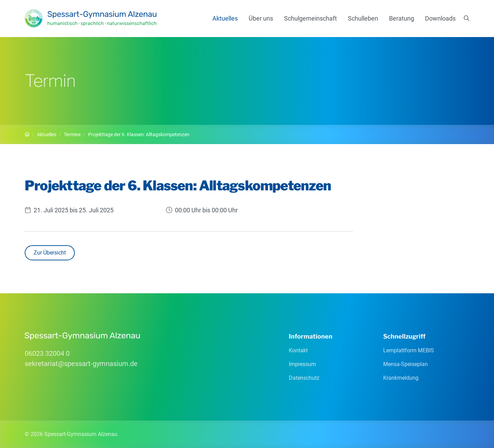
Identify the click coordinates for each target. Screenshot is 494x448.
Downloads (440, 18)
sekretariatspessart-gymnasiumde (81, 364)
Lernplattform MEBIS (409, 350)
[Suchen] (467, 19)
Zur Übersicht (50, 253)
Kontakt (298, 350)
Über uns (261, 18)
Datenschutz (304, 378)
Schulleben (363, 18)
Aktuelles (225, 18)
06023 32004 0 (47, 353)
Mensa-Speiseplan (405, 364)
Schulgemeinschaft (310, 18)
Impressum (302, 364)
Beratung (402, 18)
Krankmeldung (401, 378)
